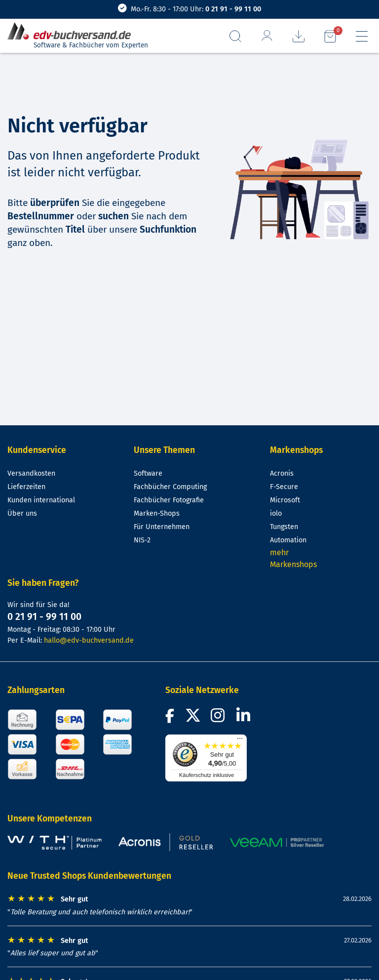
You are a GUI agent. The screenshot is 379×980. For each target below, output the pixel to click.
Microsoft (285, 500)
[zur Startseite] (73, 31)
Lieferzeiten (26, 487)
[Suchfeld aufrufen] (235, 36)
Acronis (282, 473)
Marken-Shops (157, 513)
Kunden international (41, 500)
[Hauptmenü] (362, 36)
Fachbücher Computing (170, 487)
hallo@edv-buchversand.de (89, 640)
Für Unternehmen (162, 527)
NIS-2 (142, 540)
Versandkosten (31, 473)
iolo (276, 513)
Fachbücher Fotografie (169, 500)
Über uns (22, 513)
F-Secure (284, 487)
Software (148, 473)
